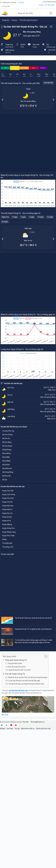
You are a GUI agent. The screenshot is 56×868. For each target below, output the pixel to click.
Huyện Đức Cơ (7, 513)
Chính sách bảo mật (43, 729)
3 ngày (15, 217)
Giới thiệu (10, 729)
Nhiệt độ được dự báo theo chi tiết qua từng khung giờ (28, 677)
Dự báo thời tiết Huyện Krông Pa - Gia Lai (25, 27)
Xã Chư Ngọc (7, 442)
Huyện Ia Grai (7, 517)
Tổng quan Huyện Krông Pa (16, 660)
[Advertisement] (28, 143)
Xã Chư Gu (6, 438)
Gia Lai (14, 20)
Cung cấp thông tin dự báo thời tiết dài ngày (24, 681)
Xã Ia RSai (6, 465)
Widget (3, 729)
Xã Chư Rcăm (7, 446)
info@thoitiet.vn (38, 722)
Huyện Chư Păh (8, 491)
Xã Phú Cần (7, 476)
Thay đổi (5, 6)
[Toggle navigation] (51, 13)
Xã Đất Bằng (7, 450)
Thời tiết (25, 722)
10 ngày (41, 217)
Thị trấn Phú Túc (8, 431)
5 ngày (23, 217)
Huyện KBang (7, 524)
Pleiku (4, 539)
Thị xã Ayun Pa (8, 547)
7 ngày (32, 217)
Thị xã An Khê (7, 543)
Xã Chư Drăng (7, 435)
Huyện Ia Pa (7, 521)
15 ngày (50, 217)
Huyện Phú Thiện (8, 536)
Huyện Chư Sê (7, 502)
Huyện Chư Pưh (8, 498)
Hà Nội (21, 3)
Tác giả (17, 729)
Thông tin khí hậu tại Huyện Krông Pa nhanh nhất (26, 684)
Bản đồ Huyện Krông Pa (17, 667)
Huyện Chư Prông (9, 494)
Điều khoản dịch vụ (28, 729)
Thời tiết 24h (48, 83)
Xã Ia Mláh (6, 457)
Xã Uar (5, 480)
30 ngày (5, 222)
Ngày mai (5, 217)
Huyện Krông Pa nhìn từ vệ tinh (19, 670)
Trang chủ (6, 20)
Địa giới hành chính (15, 663)
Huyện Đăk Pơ (7, 509)
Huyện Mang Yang (9, 532)
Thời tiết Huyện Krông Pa (15, 674)
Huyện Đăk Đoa (8, 506)
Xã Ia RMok (6, 461)
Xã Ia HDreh (7, 453)
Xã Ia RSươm (7, 468)
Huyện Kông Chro (8, 528)
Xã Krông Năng (8, 472)
